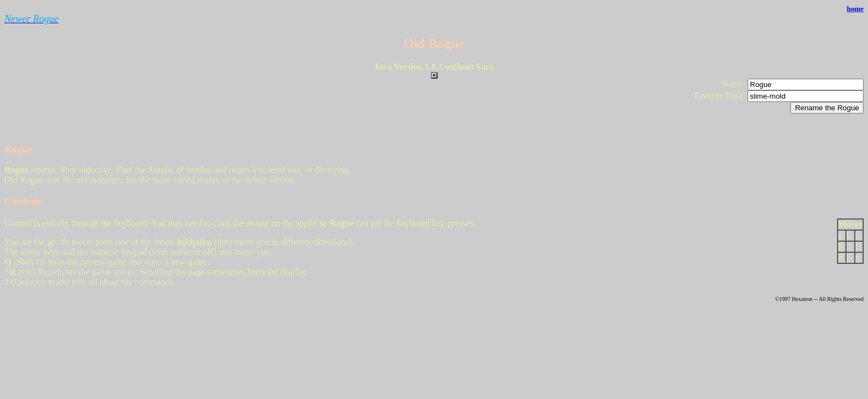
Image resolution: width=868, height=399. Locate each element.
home (855, 9)
